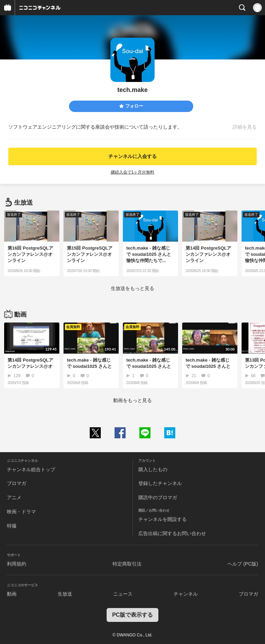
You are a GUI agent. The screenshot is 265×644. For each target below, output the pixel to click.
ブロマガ (17, 483)
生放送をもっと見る (132, 288)
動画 (12, 594)
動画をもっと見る (132, 400)
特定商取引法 (127, 564)
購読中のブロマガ (158, 497)
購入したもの (153, 469)
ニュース (123, 594)
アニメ (14, 497)
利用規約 (17, 564)
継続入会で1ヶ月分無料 (133, 172)
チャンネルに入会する (132, 156)
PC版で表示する (132, 615)
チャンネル (186, 594)
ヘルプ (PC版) (243, 564)
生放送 (65, 594)
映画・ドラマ (21, 512)
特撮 (12, 526)
